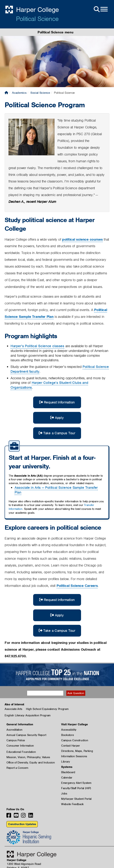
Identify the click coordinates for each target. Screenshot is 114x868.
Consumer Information (20, 746)
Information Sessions (74, 756)
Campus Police (16, 740)
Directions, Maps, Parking (77, 751)
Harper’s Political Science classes (37, 346)
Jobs (64, 794)
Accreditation (14, 730)
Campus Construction (75, 740)
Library (66, 762)
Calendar (67, 778)
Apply (57, 418)
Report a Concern (17, 768)
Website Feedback (72, 804)
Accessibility (69, 730)
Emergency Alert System (76, 783)
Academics (19, 93)
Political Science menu (55, 32)
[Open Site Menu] (100, 9)
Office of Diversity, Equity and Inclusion (31, 763)
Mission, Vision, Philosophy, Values (28, 757)
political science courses (82, 239)
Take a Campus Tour (57, 433)
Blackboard (68, 772)
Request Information (57, 402)
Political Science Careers (77, 586)
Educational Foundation (21, 752)
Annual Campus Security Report (26, 735)
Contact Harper (71, 746)
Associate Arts (13, 709)
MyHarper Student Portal (76, 799)
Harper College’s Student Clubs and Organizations (49, 385)
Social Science (40, 93)
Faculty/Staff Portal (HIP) (76, 788)
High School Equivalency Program (47, 709)
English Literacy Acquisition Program (28, 715)
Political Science (37, 19)
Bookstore (67, 735)
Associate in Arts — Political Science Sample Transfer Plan (56, 490)
